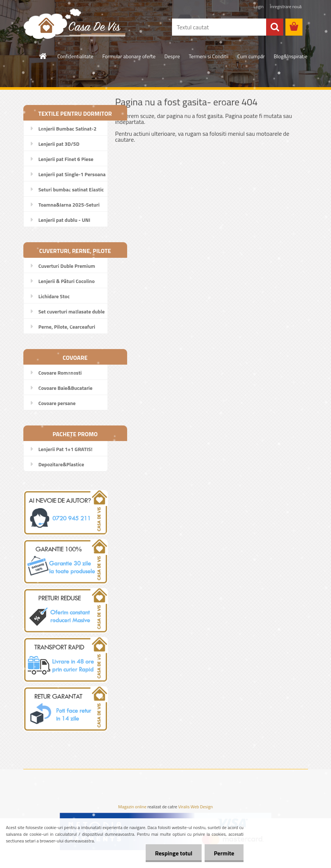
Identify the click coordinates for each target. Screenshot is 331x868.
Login (259, 6)
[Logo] (74, 23)
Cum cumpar (251, 56)
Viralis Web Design (196, 807)
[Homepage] (43, 56)
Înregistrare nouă (286, 6)
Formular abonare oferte (129, 56)
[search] (275, 27)
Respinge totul (174, 853)
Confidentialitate (75, 56)
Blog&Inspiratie (290, 56)
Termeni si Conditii (208, 56)
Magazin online (132, 807)
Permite (224, 853)
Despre (172, 56)
